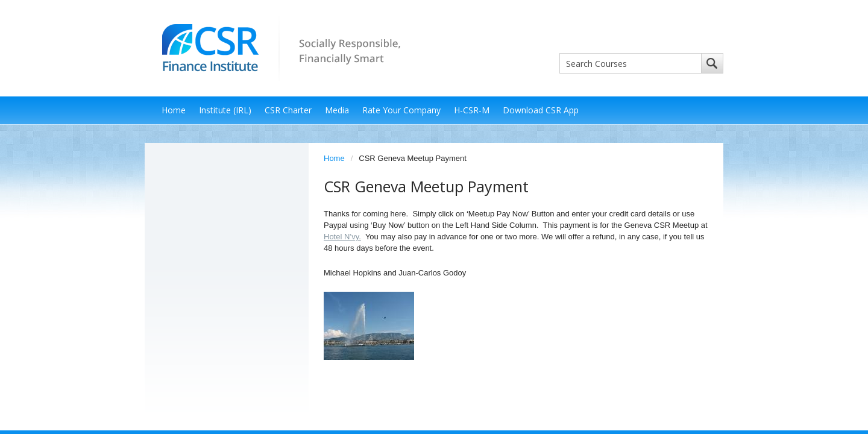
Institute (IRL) (225, 110)
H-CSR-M (472, 110)
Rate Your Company (401, 110)
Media (337, 110)
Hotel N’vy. (342, 237)
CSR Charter (288, 110)
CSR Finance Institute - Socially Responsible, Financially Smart (277, 47)
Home (174, 110)
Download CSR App (541, 110)
